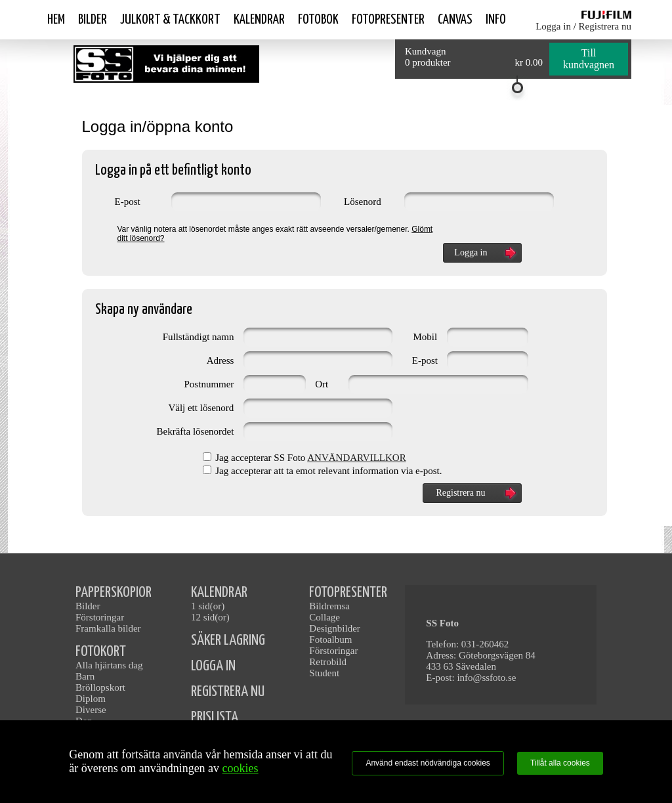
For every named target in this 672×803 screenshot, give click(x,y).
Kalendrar (259, 20)
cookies (241, 768)
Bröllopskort (100, 687)
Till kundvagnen (589, 59)
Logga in (553, 26)
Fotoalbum (330, 640)
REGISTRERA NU (228, 692)
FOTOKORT (101, 652)
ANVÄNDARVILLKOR (356, 458)
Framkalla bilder (108, 628)
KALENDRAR (219, 593)
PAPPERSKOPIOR (114, 593)
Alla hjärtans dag (109, 665)
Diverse (91, 710)
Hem (56, 20)
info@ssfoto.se (486, 678)
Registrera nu (605, 26)
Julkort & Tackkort (170, 20)
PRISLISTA (215, 717)
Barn (85, 676)
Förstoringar (100, 617)
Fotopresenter (388, 20)
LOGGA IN (213, 666)
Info (496, 20)
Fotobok (318, 20)
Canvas (455, 20)
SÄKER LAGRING (228, 640)
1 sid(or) (208, 606)
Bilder (93, 20)
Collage (325, 617)
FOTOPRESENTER (348, 593)
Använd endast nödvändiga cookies (428, 763)
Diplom (91, 699)
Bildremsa (329, 606)
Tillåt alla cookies (560, 763)
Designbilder (334, 628)
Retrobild (328, 662)
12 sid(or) (210, 617)
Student (324, 673)
